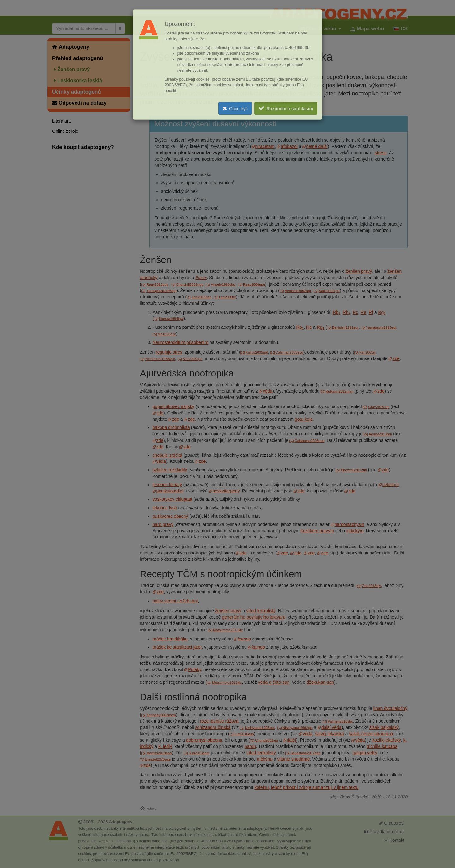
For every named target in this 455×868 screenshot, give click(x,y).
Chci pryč (238, 109)
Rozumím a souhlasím (290, 109)
